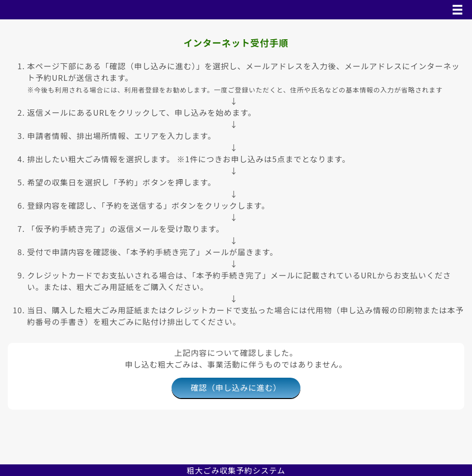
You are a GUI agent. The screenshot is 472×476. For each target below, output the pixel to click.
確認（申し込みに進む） (236, 387)
